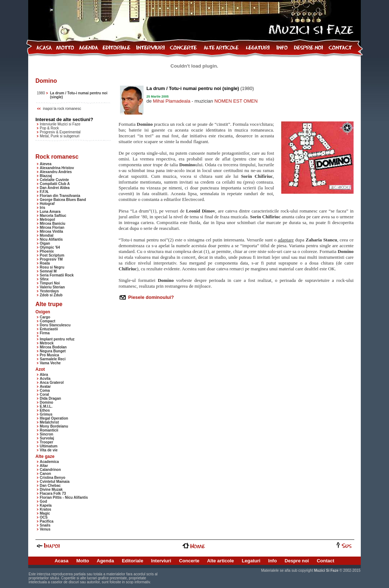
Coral (44, 394)
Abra (44, 375)
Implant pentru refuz (57, 339)
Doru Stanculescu (55, 325)
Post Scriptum (52, 255)
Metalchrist (49, 422)
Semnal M (48, 271)
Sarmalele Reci (53, 359)
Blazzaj (46, 176)
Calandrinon (50, 470)
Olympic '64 (50, 247)
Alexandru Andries (56, 172)
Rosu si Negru (52, 267)
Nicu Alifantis (51, 239)
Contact (325, 561)
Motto (83, 561)
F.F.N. (44, 192)
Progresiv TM (51, 259)
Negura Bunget (53, 351)
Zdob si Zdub (51, 295)
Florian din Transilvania (60, 196)
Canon (45, 474)
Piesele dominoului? (150, 297)
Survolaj (47, 438)
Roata (45, 263)
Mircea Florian (52, 228)
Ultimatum (49, 446)
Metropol (47, 220)
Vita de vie (49, 450)
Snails (45, 525)
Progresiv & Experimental (60, 132)
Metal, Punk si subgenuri (60, 136)
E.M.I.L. (46, 406)
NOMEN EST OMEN (236, 101)
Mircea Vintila (51, 231)
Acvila (45, 379)
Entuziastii (49, 329)
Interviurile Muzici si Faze (60, 124)
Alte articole (221, 561)
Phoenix (47, 251)
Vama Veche (50, 363)
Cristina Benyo (53, 478)
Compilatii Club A (55, 184)
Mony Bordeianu (54, 426)
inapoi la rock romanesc (62, 109)
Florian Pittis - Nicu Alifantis (64, 497)
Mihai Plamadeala (172, 101)
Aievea (46, 164)
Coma (45, 390)
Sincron (46, 434)
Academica (49, 462)
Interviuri (161, 561)
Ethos (45, 410)
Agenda (106, 561)
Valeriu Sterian (52, 287)
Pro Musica (49, 355)
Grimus (46, 414)
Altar (44, 466)
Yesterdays (49, 291)
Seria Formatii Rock (57, 275)
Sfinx (44, 279)
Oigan (45, 243)
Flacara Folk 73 (53, 493)
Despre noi (297, 561)
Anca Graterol (52, 383)
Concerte (189, 561)
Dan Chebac (50, 486)
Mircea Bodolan (53, 347)
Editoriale (132, 561)
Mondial (47, 235)
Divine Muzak (51, 490)
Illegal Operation (54, 418)
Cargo (45, 317)
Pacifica (47, 521)
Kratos (46, 509)
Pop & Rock (49, 128)
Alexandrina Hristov (57, 168)
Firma (45, 333)
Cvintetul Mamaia (55, 482)
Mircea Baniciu (53, 224)
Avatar (45, 387)
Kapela (46, 505)
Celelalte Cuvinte (54, 180)
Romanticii (49, 430)
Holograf (47, 204)
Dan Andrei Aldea (55, 188)
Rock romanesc (57, 157)
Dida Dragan (50, 398)
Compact (48, 321)
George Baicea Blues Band (63, 200)
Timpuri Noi (50, 283)
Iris (42, 208)
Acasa (61, 561)
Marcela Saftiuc (53, 216)
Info (273, 561)
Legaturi (251, 561)
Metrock (47, 343)
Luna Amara (50, 212)
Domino (46, 402)
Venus (45, 529)
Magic (45, 513)
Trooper (46, 442)
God (43, 501)
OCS (44, 517)
